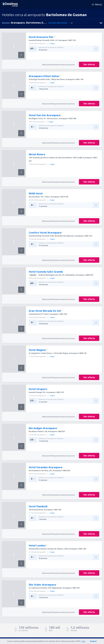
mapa (52, 44)
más (83, 641)
